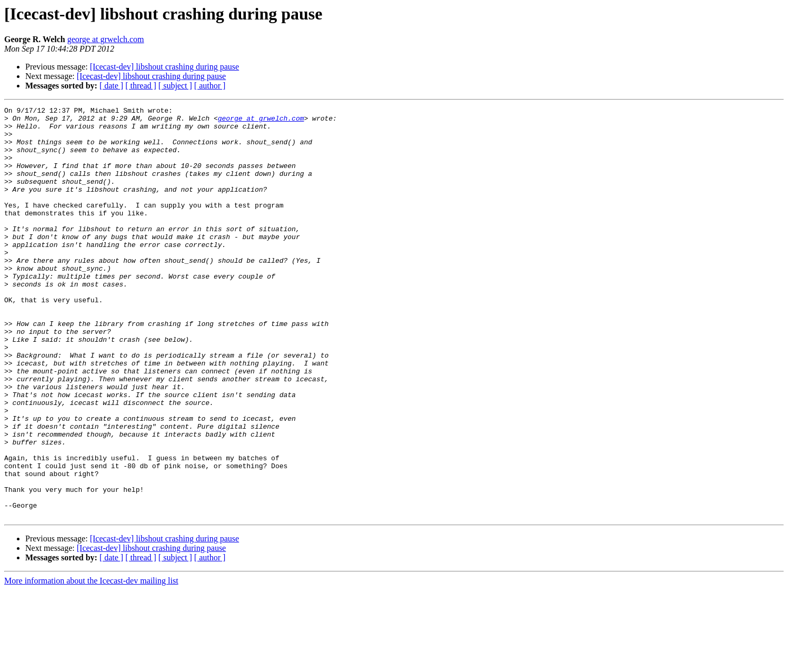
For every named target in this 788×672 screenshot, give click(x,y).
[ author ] (210, 86)
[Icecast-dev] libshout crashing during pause (164, 67)
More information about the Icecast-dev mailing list (91, 663)
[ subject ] (175, 86)
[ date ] (111, 86)
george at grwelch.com (106, 39)
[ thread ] (141, 86)
